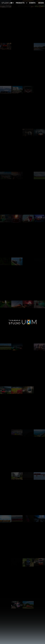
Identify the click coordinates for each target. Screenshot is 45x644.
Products (22, 3)
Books (41, 3)
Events (32, 3)
